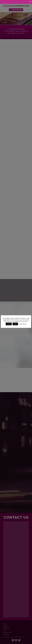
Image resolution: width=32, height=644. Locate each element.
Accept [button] (9, 324)
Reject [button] (15, 324)
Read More (23, 324)
